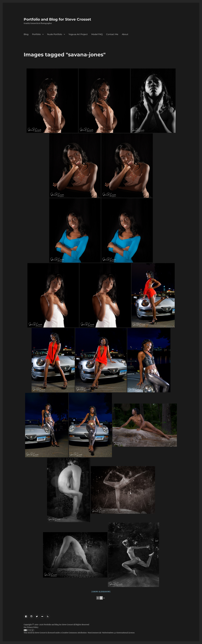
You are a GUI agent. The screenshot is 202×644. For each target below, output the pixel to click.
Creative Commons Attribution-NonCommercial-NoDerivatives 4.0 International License (98, 633)
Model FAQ (97, 34)
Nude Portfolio (55, 34)
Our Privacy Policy (31, 627)
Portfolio (36, 34)
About (125, 34)
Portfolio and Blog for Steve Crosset (57, 19)
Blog (26, 34)
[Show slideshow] (101, 592)
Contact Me (112, 34)
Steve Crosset (40, 633)
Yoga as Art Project (78, 34)
